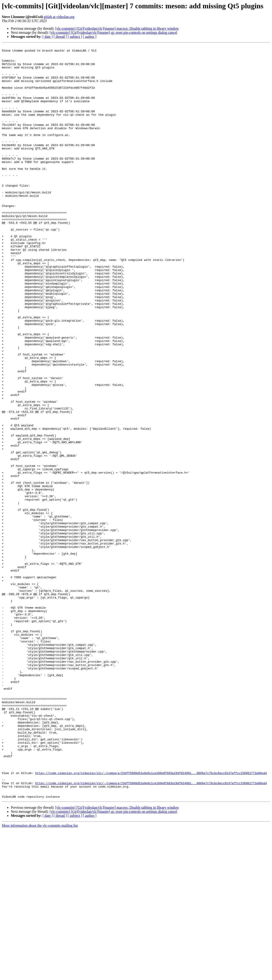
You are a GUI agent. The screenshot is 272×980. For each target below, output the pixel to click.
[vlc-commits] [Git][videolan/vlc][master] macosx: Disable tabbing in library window (117, 28)
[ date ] (48, 37)
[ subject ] (75, 37)
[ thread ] (60, 37)
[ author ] (90, 37)
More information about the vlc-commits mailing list (40, 976)
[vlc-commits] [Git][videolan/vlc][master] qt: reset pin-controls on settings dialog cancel (113, 33)
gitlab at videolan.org (59, 17)
